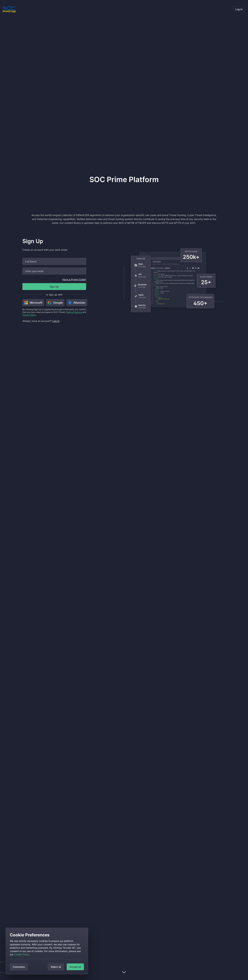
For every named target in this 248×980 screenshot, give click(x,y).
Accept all (75, 967)
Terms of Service (74, 312)
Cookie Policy (22, 954)
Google (55, 303)
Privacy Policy (29, 315)
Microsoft (33, 303)
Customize (19, 967)
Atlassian (77, 303)
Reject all (56, 967)
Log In (239, 9)
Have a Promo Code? (74, 279)
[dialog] (47, 951)
